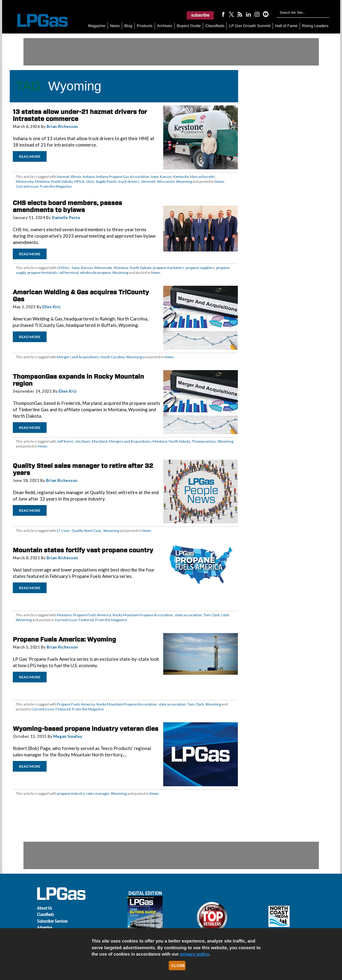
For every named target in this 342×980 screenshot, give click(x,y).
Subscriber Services (52, 921)
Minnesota (25, 181)
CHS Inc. (64, 268)
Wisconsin (166, 181)
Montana (42, 181)
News (115, 26)
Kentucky (181, 177)
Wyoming (184, 181)
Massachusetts (203, 177)
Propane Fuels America (92, 615)
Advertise (45, 927)
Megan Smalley (68, 736)
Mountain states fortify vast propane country (83, 550)
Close (178, 966)
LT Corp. (63, 531)
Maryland (100, 441)
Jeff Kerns (65, 441)
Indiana (89, 177)
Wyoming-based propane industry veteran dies (86, 729)
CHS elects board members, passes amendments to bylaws (67, 206)
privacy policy (194, 954)
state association (188, 615)
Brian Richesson (62, 126)
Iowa (155, 177)
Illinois (76, 177)
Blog (128, 26)
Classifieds (215, 26)
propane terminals (42, 272)
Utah (225, 615)
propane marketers (169, 268)
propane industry (71, 793)
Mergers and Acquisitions (78, 357)
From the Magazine (56, 186)
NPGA (79, 181)
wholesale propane (95, 272)
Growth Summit (250, 26)
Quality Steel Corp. (87, 531)
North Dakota (62, 181)
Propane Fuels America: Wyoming (64, 639)
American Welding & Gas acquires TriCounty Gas (81, 296)
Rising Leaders (315, 26)
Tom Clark (212, 615)
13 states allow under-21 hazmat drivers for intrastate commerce (80, 115)
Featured (86, 620)
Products (145, 26)
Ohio (90, 181)
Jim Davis (83, 441)
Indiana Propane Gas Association (123, 177)
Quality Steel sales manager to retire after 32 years (83, 469)
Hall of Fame (286, 26)
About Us (45, 908)
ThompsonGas (204, 441)
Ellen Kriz (51, 307)
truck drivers (129, 181)
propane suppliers (200, 268)
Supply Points (106, 181)
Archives (165, 26)
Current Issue (27, 186)
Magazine (97, 26)
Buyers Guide (189, 26)
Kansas (166, 177)
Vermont (148, 181)
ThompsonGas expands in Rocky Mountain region (78, 380)
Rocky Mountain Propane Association (143, 615)
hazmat (63, 177)
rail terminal (69, 272)
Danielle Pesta (66, 218)
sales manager (98, 793)
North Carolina (113, 357)
